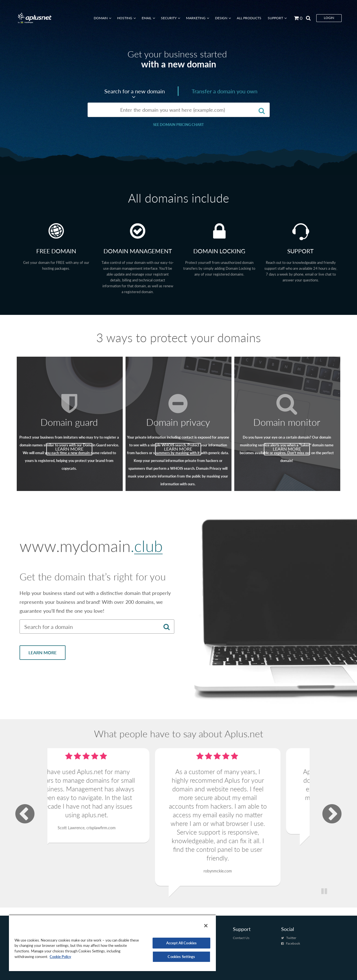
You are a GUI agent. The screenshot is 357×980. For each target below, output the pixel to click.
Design (221, 18)
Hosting (125, 18)
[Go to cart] (296, 18)
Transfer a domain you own (225, 91)
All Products (249, 18)
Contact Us (241, 938)
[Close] (206, 926)
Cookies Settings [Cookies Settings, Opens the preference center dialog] (181, 957)
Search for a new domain (135, 91)
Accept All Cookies (181, 943)
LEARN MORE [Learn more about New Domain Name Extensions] (43, 663)
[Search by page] (307, 18)
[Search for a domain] (262, 110)
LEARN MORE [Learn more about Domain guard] (69, 448)
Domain (101, 18)
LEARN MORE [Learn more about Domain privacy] (178, 448)
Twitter (291, 938)
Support (275, 18)
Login (329, 18)
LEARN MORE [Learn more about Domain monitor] (287, 448)
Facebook (293, 943)
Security (169, 18)
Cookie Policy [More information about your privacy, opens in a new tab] (60, 957)
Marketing (196, 18)
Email (147, 18)
